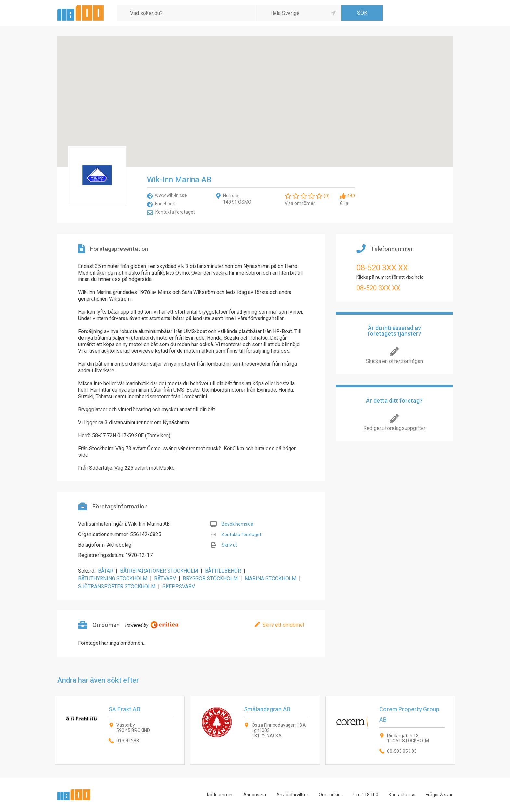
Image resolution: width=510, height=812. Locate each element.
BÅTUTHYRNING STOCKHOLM (113, 579)
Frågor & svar (439, 795)
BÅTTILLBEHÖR (223, 571)
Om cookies (331, 795)
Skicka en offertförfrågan (394, 361)
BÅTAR (106, 571)
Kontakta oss (402, 795)
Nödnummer (220, 795)
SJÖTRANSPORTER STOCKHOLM (117, 586)
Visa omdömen (300, 203)
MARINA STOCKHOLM (270, 579)
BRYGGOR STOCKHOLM (210, 579)
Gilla (344, 203)
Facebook (165, 204)
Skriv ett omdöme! (283, 625)
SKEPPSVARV (179, 586)
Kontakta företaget (175, 212)
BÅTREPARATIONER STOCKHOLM (159, 571)
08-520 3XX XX (382, 268)
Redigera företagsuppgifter (394, 428)
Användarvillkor (292, 795)
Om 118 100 (366, 795)
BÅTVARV (165, 579)
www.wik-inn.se (171, 195)
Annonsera (255, 795)
